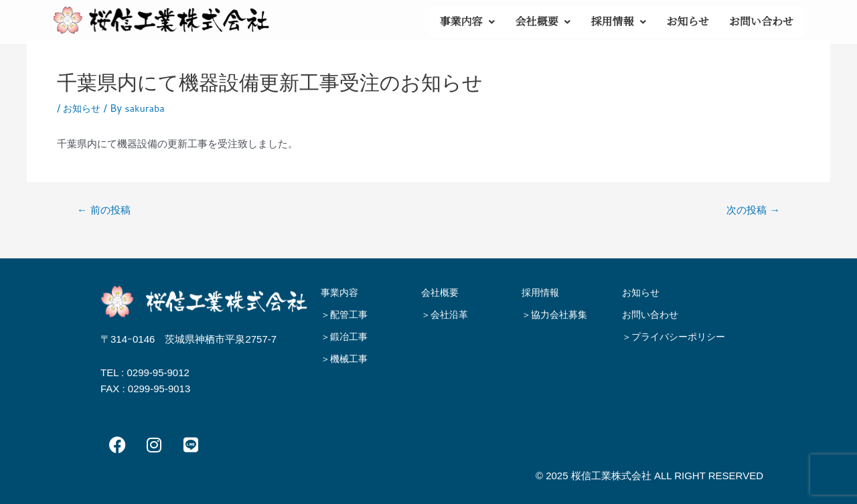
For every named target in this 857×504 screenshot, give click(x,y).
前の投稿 (106, 209)
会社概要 (543, 22)
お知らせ (688, 22)
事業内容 (467, 22)
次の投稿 (751, 209)
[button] (467, 22)
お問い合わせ (761, 22)
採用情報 (618, 22)
